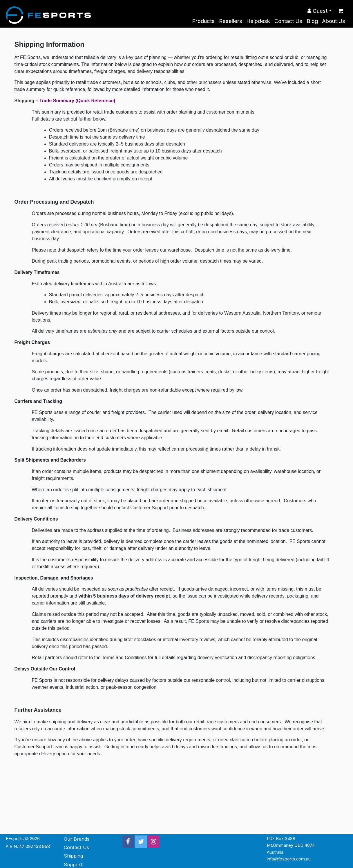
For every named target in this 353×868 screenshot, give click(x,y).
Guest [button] (317, 11)
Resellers (231, 21)
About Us (334, 21)
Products (203, 21)
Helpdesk (258, 21)
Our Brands (77, 839)
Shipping (73, 856)
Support (73, 865)
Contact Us (288, 21)
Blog (312, 21)
